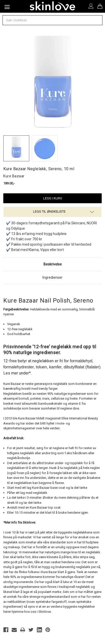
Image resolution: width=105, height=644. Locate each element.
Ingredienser (52, 277)
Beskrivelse (53, 264)
